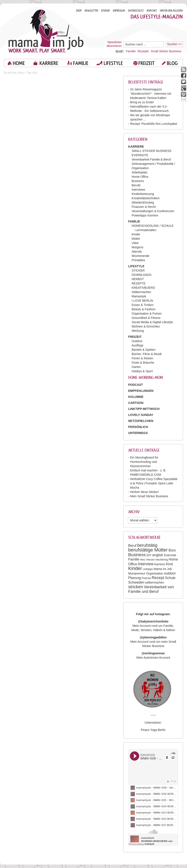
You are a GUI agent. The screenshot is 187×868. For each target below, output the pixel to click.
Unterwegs (138, 433)
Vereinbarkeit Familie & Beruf (151, 159)
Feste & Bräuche (143, 363)
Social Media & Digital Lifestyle (152, 322)
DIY (149, 555)
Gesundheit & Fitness (146, 318)
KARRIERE (49, 63)
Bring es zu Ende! (142, 102)
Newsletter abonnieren (114, 44)
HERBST (138, 279)
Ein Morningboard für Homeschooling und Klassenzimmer (144, 462)
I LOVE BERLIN (142, 301)
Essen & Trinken (143, 305)
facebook (184, 76)
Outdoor (137, 341)
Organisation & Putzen (147, 314)
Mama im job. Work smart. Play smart (46, 31)
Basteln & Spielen (144, 350)
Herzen (151, 560)
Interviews (138, 190)
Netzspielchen (141, 421)
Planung (135, 578)
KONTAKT (152, 11)
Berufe (136, 185)
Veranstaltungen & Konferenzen (153, 211)
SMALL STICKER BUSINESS (152, 151)
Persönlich (138, 427)
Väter (135, 243)
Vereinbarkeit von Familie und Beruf (151, 589)
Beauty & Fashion (144, 309)
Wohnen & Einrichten (146, 326)
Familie (131, 51)
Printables (138, 260)
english (158, 555)
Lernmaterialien (146, 230)
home (19, 63)
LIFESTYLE (113, 63)
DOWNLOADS (142, 275)
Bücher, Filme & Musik (147, 354)
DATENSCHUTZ (136, 11)
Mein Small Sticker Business (149, 496)
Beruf (132, 546)
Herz (143, 560)
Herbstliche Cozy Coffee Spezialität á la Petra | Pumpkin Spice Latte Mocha (154, 483)
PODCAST (136, 385)
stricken (136, 587)
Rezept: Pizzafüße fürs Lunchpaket (154, 124)
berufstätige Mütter (148, 550)
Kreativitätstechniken (146, 198)
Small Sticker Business (166, 51)
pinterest (184, 94)
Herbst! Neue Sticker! (144, 492)
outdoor (170, 573)
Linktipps (148, 569)
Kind (169, 564)
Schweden (136, 582)
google (184, 88)
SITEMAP (105, 11)
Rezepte (143, 51)
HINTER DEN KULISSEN (171, 11)
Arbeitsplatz (139, 172)
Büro (172, 550)
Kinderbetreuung (143, 194)
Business (138, 181)
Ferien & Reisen (142, 358)
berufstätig (147, 545)
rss (184, 69)
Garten (136, 367)
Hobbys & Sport (142, 371)
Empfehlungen (141, 391)
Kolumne (136, 397)
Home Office (140, 177)
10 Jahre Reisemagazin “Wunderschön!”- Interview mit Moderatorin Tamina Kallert (151, 94)
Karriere (160, 564)
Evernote (170, 555)
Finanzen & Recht (144, 207)
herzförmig (162, 560)
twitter (184, 82)
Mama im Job (163, 569)
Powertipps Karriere (145, 215)
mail (184, 101)
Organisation (155, 573)
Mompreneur (137, 573)
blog (172, 63)
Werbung (138, 331)
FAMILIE (81, 63)
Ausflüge (137, 345)
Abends (137, 252)
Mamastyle (139, 296)
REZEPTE (139, 283)
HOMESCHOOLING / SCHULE (153, 226)
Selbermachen (141, 292)
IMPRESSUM (119, 11)
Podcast (146, 578)
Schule (170, 578)
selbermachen (155, 582)
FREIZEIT (146, 63)
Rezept (158, 578)
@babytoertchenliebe (153, 621)
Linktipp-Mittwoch (144, 409)
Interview (146, 564)
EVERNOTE (140, 155)
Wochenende (140, 256)
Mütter (136, 239)
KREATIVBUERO (143, 288)
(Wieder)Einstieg (143, 202)
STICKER (138, 270)
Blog (21, 73)
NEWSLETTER (91, 11)
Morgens (137, 247)
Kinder (136, 234)
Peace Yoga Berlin (153, 730)
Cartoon (136, 403)
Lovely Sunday (141, 415)
